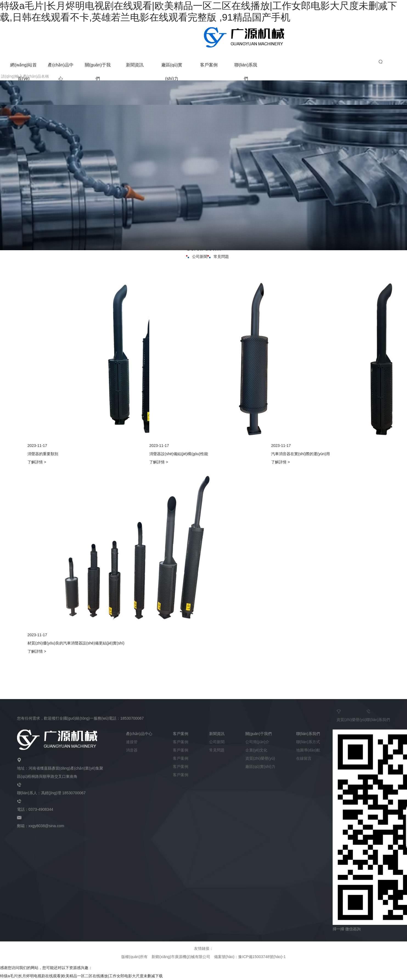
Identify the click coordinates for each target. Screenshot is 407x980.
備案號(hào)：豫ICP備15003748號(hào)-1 (250, 957)
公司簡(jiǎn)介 (257, 742)
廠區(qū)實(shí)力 (260, 767)
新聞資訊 (135, 65)
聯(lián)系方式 (308, 742)
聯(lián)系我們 (378, 715)
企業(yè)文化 (256, 750)
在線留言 (304, 758)
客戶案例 (209, 65)
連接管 (132, 742)
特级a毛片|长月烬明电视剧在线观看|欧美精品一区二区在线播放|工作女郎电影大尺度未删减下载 (81, 976)
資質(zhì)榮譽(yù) (351, 715)
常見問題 (218, 257)
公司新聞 (197, 257)
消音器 (132, 750)
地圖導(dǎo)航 (308, 750)
